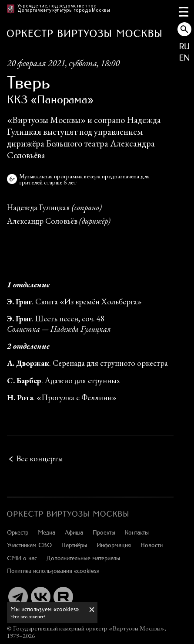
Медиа (47, 532)
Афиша (74, 532)
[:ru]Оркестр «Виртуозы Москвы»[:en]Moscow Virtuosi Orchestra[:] (68, 514)
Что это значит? (28, 616)
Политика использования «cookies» (53, 571)
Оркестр (18, 532)
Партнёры (74, 545)
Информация (114, 545)
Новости (152, 545)
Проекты (104, 532)
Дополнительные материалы (83, 558)
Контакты (137, 532)
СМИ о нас (22, 558)
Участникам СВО (29, 545)
